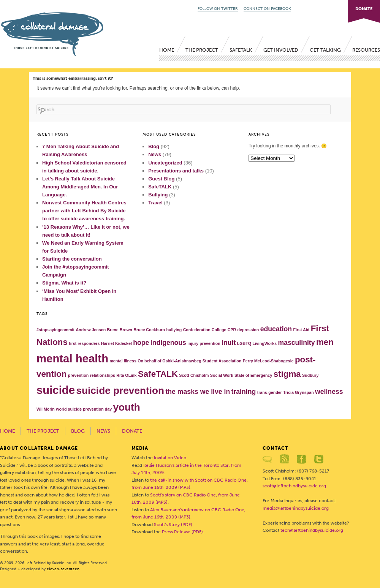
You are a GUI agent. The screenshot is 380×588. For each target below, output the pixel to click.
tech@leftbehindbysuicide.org (312, 530)
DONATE (364, 9)
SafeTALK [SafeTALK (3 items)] (158, 374)
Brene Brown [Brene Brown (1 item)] (120, 330)
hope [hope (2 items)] (141, 343)
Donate (132, 431)
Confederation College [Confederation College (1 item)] (205, 330)
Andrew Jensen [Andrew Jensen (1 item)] (91, 330)
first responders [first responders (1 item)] (84, 343)
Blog (154, 146)
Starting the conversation (72, 259)
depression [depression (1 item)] (248, 330)
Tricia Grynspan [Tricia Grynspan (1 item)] (298, 392)
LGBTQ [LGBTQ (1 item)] (244, 343)
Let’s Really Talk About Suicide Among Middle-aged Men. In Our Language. (80, 187)
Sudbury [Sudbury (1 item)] (310, 375)
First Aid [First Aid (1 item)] (301, 330)
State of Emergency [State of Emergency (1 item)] (253, 375)
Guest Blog (161, 179)
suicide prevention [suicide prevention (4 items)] (120, 390)
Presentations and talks (176, 171)
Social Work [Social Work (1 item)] (222, 375)
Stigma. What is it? (64, 283)
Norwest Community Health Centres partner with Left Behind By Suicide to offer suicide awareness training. (84, 211)
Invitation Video (170, 458)
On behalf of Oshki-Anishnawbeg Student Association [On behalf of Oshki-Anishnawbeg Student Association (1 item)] (189, 361)
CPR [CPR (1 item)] (232, 330)
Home (167, 50)
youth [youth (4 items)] (126, 407)
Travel (155, 203)
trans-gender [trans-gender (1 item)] (270, 392)
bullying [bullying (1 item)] (174, 330)
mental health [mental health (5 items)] (72, 358)
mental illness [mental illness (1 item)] (123, 361)
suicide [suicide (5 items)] (56, 390)
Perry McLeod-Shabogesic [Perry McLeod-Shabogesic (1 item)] (268, 361)
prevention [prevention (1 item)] (78, 375)
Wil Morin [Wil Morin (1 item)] (46, 409)
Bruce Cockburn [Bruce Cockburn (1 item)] (149, 330)
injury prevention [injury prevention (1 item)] (204, 343)
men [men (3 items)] (325, 342)
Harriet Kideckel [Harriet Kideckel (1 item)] (116, 343)
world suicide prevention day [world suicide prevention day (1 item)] (84, 409)
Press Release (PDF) (182, 532)
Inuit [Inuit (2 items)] (229, 343)
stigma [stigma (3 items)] (287, 374)
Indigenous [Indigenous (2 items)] (168, 343)
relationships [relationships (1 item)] (103, 375)
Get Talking (325, 50)
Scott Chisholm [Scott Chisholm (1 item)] (194, 375)
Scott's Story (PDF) (173, 525)
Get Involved (281, 50)
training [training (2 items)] (244, 392)
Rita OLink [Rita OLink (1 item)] (126, 375)
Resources (366, 50)
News (155, 154)
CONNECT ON (267, 9)
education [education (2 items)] (276, 329)
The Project (202, 50)
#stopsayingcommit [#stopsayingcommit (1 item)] (55, 330)
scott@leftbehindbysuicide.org (294, 486)
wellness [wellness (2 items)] (329, 392)
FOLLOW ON (218, 9)
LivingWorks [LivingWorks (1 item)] (264, 343)
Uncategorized (165, 163)
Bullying (158, 195)
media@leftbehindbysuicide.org (296, 508)
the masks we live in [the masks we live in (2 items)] (198, 392)
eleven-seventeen (63, 569)
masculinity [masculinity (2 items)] (296, 343)
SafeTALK (241, 50)
